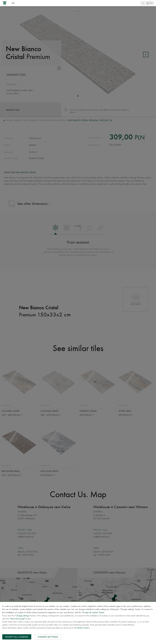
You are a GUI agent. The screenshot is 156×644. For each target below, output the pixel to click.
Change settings (48, 637)
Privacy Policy (83, 628)
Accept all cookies (17, 637)
